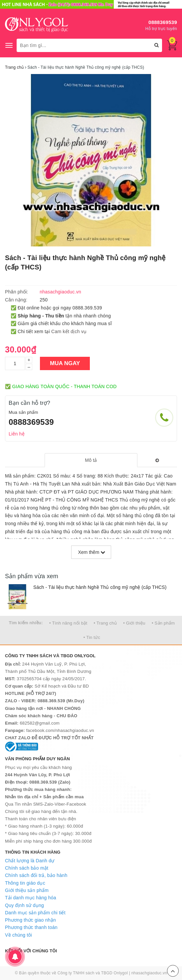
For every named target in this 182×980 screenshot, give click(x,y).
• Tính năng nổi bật (68, 623)
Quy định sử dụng (24, 905)
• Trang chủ (105, 623)
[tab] (91, 460)
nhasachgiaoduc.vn (149, 973)
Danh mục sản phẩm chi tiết (35, 913)
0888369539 (163, 22)
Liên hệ (17, 434)
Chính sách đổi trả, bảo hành (36, 875)
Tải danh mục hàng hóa (31, 898)
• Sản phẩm (163, 623)
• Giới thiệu (134, 623)
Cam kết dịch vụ (69, 331)
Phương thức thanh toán (31, 927)
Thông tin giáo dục (25, 883)
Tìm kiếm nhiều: (26, 623)
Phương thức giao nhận (30, 920)
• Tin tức (92, 637)
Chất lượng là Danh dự (30, 861)
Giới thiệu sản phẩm (27, 890)
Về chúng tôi (18, 935)
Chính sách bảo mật (27, 868)
